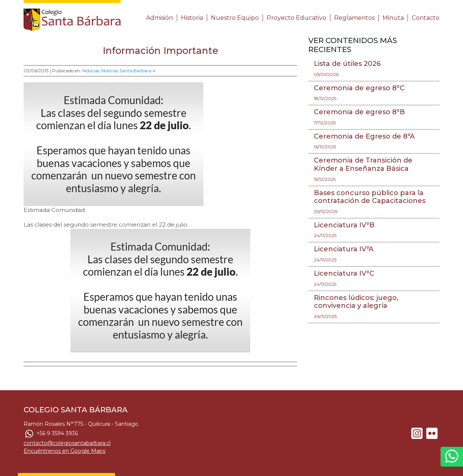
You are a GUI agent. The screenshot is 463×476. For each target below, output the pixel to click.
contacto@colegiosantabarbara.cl (67, 443)
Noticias (91, 71)
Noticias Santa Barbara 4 (128, 71)
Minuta (393, 18)
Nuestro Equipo (235, 18)
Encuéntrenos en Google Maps (64, 451)
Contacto (426, 18)
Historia (192, 18)
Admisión (160, 18)
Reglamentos (354, 18)
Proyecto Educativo (296, 18)
